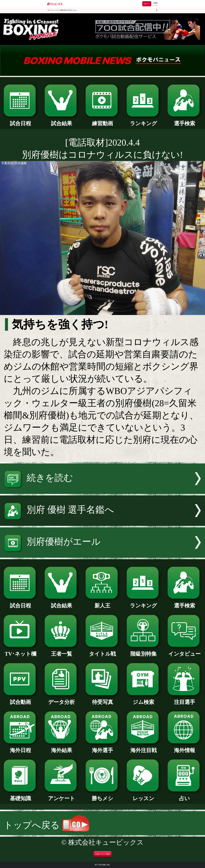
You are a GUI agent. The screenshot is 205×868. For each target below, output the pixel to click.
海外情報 (184, 748)
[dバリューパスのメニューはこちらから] (155, 4)
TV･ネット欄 (21, 651)
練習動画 (102, 121)
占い (184, 796)
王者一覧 (61, 651)
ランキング (144, 121)
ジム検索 (144, 699)
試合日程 (21, 121)
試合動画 (21, 699)
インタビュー (184, 651)
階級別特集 (144, 651)
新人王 (102, 603)
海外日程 (21, 748)
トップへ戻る (47, 825)
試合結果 (61, 121)
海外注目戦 (144, 748)
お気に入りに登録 (102, 854)
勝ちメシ (102, 796)
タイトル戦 (102, 651)
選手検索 (184, 121)
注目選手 (184, 699)
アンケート (61, 796)
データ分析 (61, 699)
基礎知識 (21, 796)
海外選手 (102, 748)
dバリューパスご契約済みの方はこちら (62, 10)
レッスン (144, 796)
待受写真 (102, 699)
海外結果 (61, 748)
